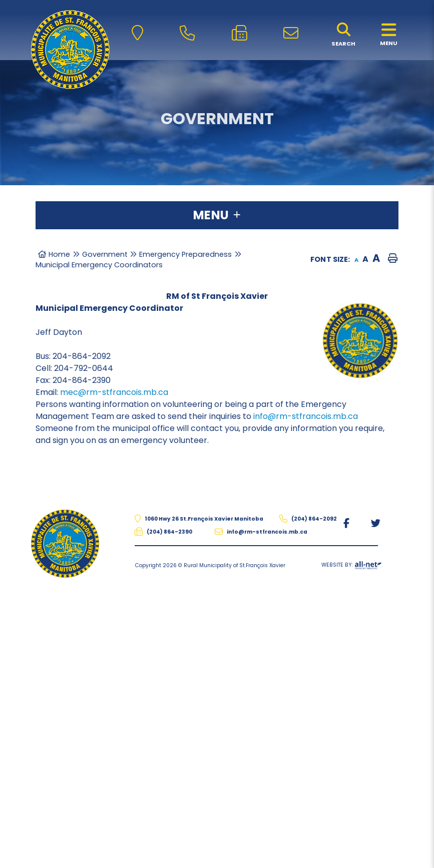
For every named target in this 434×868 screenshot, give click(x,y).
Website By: (352, 567)
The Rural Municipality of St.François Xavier (70, 50)
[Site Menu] (217, 215)
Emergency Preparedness (185, 254)
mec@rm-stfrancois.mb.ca (114, 392)
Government (105, 254)
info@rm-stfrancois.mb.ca (306, 416)
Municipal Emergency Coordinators (99, 265)
